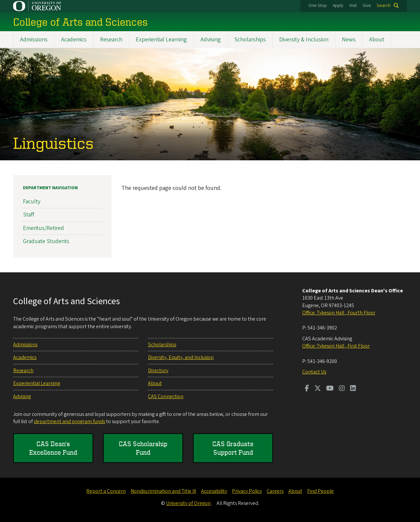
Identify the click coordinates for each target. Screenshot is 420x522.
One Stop (318, 6)
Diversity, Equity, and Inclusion (181, 357)
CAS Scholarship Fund (143, 448)
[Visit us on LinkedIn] (353, 389)
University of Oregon (188, 503)
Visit (353, 6)
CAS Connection (166, 397)
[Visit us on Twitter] (318, 389)
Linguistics (53, 143)
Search (384, 6)
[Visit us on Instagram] (342, 389)
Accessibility (214, 491)
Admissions (34, 40)
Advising (211, 40)
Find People (320, 491)
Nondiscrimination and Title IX (163, 491)
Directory (158, 371)
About (377, 40)
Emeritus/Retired (43, 228)
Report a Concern (106, 491)
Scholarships (250, 40)
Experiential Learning (161, 40)
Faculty (32, 202)
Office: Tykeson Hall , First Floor (336, 346)
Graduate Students (46, 241)
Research (111, 40)
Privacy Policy (247, 491)
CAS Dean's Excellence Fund (53, 448)
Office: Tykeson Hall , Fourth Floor (339, 313)
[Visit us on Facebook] (307, 389)
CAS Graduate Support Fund (233, 448)
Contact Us (314, 372)
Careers (275, 491)
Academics (74, 40)
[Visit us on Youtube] (330, 389)
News (349, 40)
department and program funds (69, 421)
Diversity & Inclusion (304, 40)
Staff (29, 215)
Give (367, 6)
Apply (338, 6)
